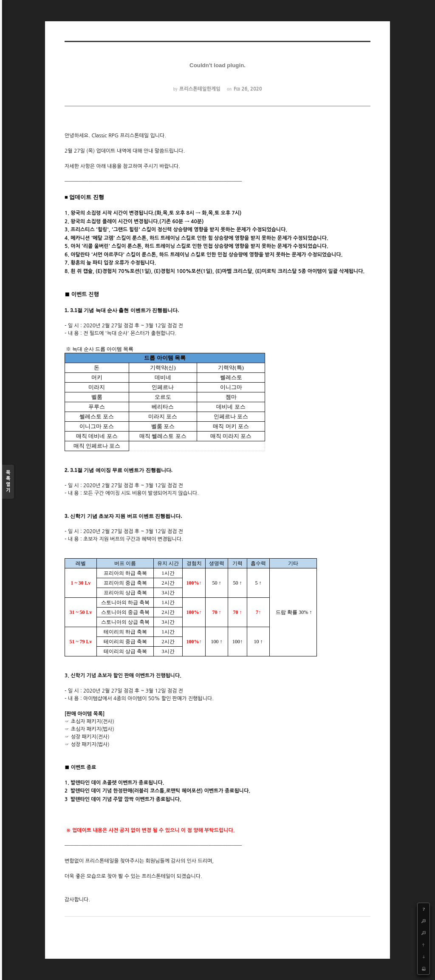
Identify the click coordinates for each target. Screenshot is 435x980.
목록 (8, 482)
